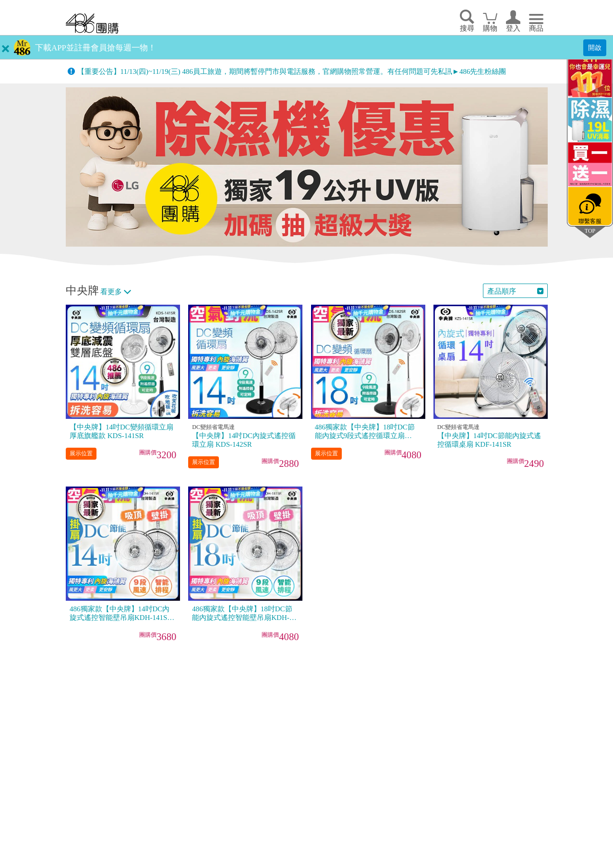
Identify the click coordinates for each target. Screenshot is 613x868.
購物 (490, 28)
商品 (536, 28)
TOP (590, 231)
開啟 (595, 48)
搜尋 (467, 28)
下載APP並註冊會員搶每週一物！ (96, 48)
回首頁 (92, 23)
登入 (513, 28)
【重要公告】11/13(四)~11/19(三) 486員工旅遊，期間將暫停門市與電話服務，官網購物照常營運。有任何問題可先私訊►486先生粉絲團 (292, 71)
